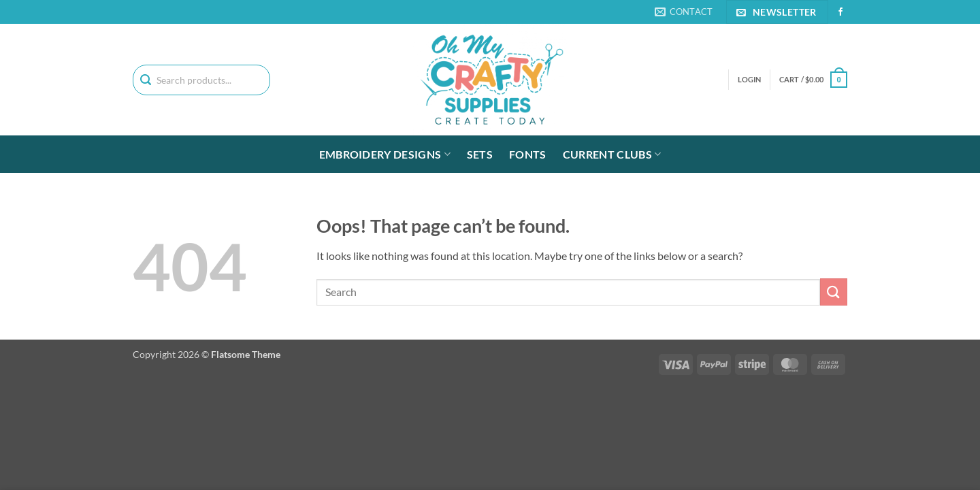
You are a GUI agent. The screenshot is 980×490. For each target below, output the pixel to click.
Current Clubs (612, 154)
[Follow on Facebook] (840, 12)
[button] (813, 79)
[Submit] (834, 292)
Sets (480, 154)
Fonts (528, 154)
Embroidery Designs (385, 154)
